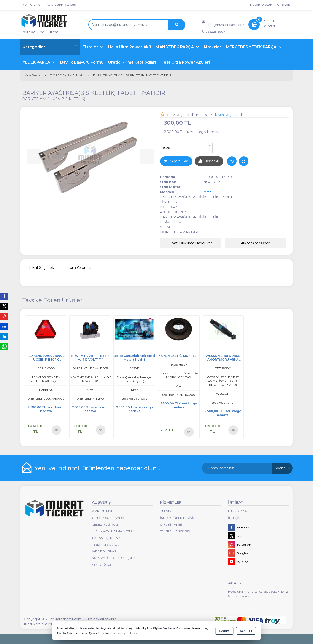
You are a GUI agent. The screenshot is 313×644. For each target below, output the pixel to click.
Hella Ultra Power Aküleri (185, 62)
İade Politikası (104, 551)
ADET (168, 148)
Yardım (166, 511)
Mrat (207, 192)
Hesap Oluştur (261, 5)
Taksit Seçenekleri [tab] (44, 268)
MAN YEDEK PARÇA (175, 47)
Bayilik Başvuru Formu (82, 62)
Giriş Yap (284, 5)
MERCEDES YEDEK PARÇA (252, 47)
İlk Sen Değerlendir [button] (226, 115)
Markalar (213, 47)
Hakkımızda (237, 511)
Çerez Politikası (106, 524)
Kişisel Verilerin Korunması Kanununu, (180, 628)
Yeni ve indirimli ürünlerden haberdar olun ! (97, 468)
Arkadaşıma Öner (255, 243)
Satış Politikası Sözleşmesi (114, 558)
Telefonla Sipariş (175, 531)
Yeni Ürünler (103, 565)
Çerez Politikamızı (102, 633)
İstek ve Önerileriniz (178, 518)
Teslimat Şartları (107, 545)
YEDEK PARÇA (37, 62)
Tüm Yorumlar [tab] (80, 268)
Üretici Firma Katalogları (132, 62)
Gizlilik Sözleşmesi (108, 518)
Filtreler (91, 47)
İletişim (234, 518)
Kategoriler (50, 47)
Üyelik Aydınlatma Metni (112, 531)
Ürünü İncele (56, 430)
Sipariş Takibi (171, 524)
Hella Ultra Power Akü (130, 47)
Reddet (224, 631)
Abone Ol (282, 468)
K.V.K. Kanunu (103, 511)
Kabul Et (246, 631)
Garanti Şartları (106, 538)
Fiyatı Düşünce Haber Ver (191, 243)
